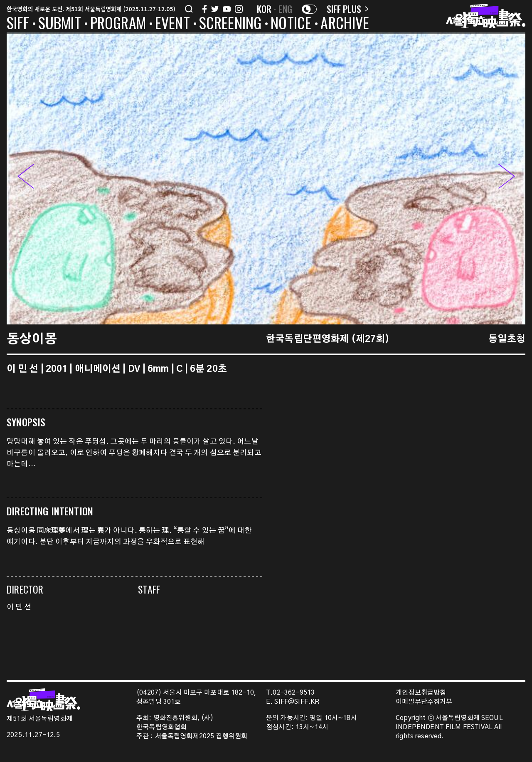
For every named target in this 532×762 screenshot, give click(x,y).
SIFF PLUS (348, 9)
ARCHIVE (345, 24)
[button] (507, 178)
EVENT (172, 24)
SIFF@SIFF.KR (297, 702)
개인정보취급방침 (421, 693)
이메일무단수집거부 (424, 702)
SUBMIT (60, 24)
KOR (264, 9)
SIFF (18, 24)
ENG (285, 9)
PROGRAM (118, 24)
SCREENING (230, 24)
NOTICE (291, 24)
